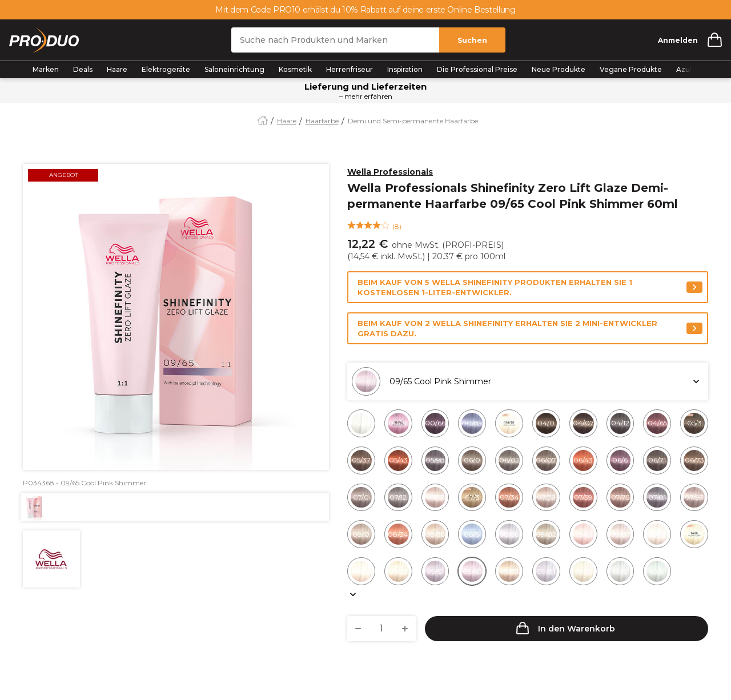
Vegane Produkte (631, 69)
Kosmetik (295, 69)
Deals (83, 69)
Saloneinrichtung (234, 69)
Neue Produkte (559, 69)
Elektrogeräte (166, 69)
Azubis (688, 69)
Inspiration (405, 69)
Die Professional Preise (477, 69)
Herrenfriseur (350, 69)
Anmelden (678, 40)
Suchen (472, 40)
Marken (46, 69)
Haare (117, 69)
